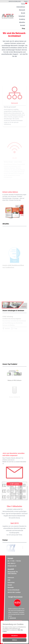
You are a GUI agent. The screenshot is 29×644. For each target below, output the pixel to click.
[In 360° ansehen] (15, 484)
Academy (22, 19)
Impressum (11, 578)
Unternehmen (21, 7)
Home (23, 4)
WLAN (23, 13)
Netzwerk (22, 10)
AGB (9, 580)
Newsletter (11, 587)
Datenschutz (11, 583)
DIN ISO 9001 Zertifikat (14, 592)
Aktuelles (22, 22)
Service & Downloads (15, 1)
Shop (23, 28)
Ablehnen (15, 640)
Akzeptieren (14, 636)
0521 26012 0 (11, 563)
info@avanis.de (12, 566)
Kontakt (23, 25)
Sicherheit (22, 16)
